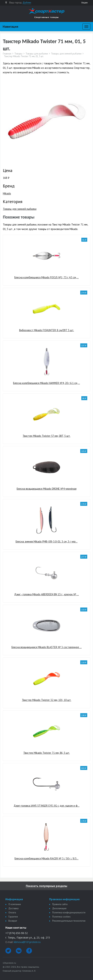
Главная (7, 54)
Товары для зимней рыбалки (66, 54)
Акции (84, 3)
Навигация (10, 27)
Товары (18, 54)
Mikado (7, 193)
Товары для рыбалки (37, 54)
